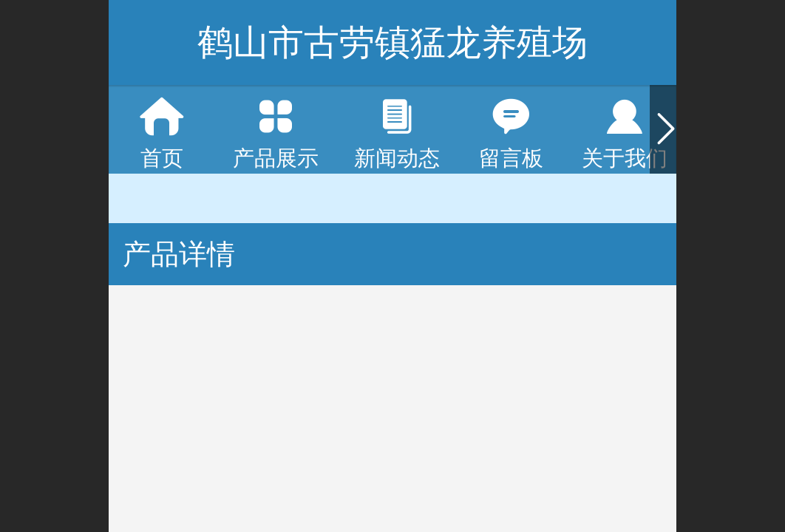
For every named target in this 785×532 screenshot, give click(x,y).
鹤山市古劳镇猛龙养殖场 (392, 42)
